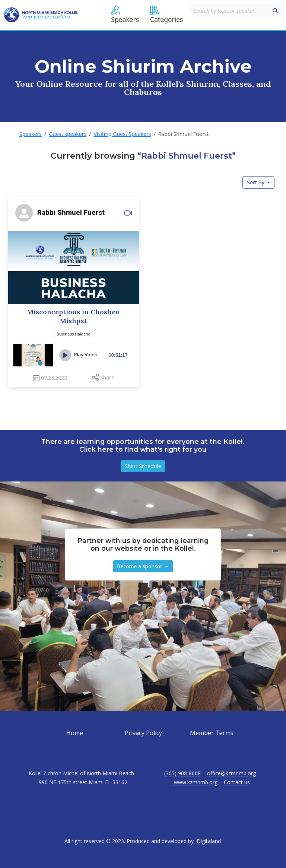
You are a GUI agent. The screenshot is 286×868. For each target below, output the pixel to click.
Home (75, 733)
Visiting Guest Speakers (122, 134)
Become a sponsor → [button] (143, 566)
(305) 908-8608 (182, 773)
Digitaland (209, 841)
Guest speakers (68, 134)
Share (107, 377)
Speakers (31, 134)
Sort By (256, 182)
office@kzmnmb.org (231, 773)
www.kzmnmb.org (196, 782)
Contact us (237, 782)
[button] (125, 15)
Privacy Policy (143, 733)
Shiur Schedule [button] (143, 466)
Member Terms (212, 733)
